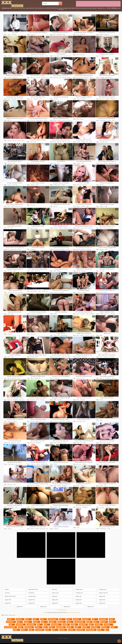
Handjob (107, 99)
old (55, 630)
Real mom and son (11, 627)
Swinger (102, 56)
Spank (114, 627)
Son (32, 99)
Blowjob (28, 622)
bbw (12, 625)
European (70, 120)
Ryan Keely (83, 625)
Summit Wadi (31, 625)
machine (104, 622)
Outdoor (48, 77)
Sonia (24, 630)
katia (21, 627)
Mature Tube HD (103, 593)
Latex (87, 314)
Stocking (71, 56)
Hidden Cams (57, 185)
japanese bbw (91, 630)
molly (36, 619)
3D (46, 627)
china (52, 627)
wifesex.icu (55, 596)
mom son (62, 622)
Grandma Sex (103, 589)
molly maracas (53, 619)
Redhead (69, 77)
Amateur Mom (32, 596)
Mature (11, 619)
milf (44, 622)
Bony (47, 625)
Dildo (58, 163)
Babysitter (83, 99)
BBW (78, 119)
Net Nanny (77, 613)
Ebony (9, 99)
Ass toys (90, 228)
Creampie (14, 34)
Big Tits (102, 34)
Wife (64, 34)
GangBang (56, 378)
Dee (20, 622)
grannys (66, 625)
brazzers (106, 627)
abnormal (77, 619)
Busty (78, 34)
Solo (47, 56)
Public (37, 185)
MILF (40, 99)
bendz (89, 622)
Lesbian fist (40, 630)
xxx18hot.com (79, 593)
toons (112, 619)
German (33, 205)
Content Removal (62, 610)
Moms (112, 622)
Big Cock (83, 34)
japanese (109, 625)
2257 (45, 613)
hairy (78, 627)
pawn (44, 619)
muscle (37, 622)
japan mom (104, 619)
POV (117, 99)
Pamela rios (29, 627)
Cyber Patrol (70, 613)
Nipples (83, 142)
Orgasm (84, 292)
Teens (78, 99)
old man (63, 630)
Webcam (33, 34)
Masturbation (108, 77)
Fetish (106, 207)
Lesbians (106, 163)
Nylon (68, 249)
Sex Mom (7, 593)
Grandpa (53, 622)
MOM (101, 630)
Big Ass (37, 56)
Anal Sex (10, 56)
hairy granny (61, 627)
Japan (9, 34)
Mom (78, 55)
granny (39, 627)
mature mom (21, 625)
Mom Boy (54, 589)
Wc (40, 625)
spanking (99, 625)
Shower (109, 120)
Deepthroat (45, 291)
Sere (96, 622)
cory (29, 619)
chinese (72, 630)
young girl (87, 619)
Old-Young (33, 142)
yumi (48, 630)
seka (32, 630)
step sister (81, 630)
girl (95, 619)
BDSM (55, 314)
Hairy (82, 228)
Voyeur (9, 185)
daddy (16, 630)
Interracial (20, 99)
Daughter (36, 99)
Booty (55, 120)
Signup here (102, 596)
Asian (19, 141)
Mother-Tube (55, 593)
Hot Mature (31, 593)
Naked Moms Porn (33, 589)
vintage (74, 625)
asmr (69, 619)
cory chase (11, 622)
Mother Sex (78, 596)
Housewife (59, 34)
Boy (55, 34)
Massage (15, 77)
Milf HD (7, 589)
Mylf (91, 625)
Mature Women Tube (10, 596)
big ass (70, 627)
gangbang (96, 627)
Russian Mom (79, 589)
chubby (86, 627)
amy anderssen (80, 622)
